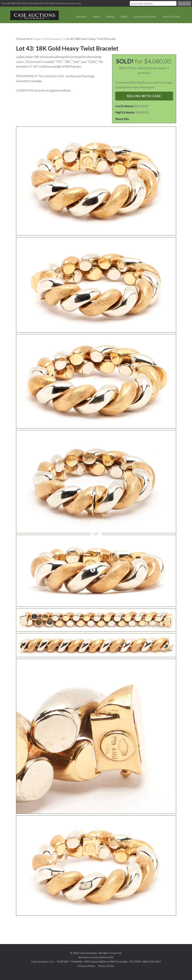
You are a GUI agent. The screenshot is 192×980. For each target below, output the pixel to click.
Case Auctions (32, 13)
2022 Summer (54, 36)
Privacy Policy (87, 962)
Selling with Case (144, 93)
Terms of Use (106, 962)
